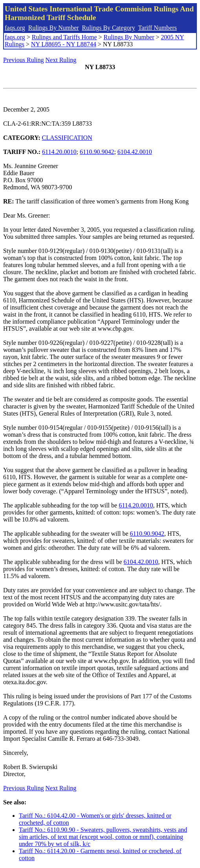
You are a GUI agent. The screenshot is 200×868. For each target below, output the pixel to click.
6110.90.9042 (97, 152)
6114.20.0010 (59, 152)
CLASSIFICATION (67, 138)
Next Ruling (61, 60)
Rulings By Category (109, 28)
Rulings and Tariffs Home (64, 37)
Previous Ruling (24, 60)
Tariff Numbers (157, 28)
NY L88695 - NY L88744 (64, 44)
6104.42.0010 (135, 152)
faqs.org (15, 28)
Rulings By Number (54, 28)
